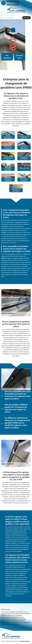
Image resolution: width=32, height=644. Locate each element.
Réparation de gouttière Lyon (12, 624)
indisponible (13, 1)
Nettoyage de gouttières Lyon (12, 619)
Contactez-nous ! (20, 57)
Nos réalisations (7, 57)
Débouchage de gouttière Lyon (10, 612)
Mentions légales (25, 641)
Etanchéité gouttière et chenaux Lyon (14, 620)
